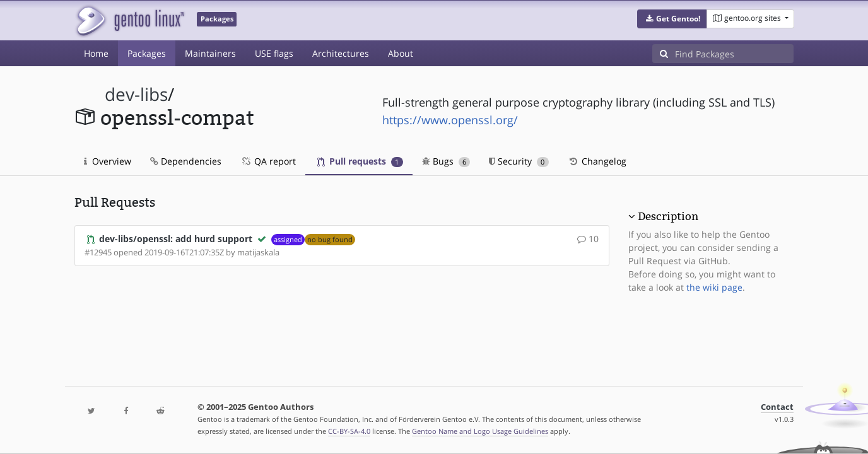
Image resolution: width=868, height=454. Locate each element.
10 (588, 239)
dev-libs (136, 94)
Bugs (446, 161)
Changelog (597, 161)
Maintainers (210, 53)
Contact (777, 407)
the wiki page (714, 287)
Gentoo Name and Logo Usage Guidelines (480, 431)
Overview (108, 161)
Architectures (341, 53)
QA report (268, 161)
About (401, 53)
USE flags (274, 53)
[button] (672, 19)
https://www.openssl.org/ (450, 120)
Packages (147, 53)
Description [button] (668, 216)
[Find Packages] (734, 54)
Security (519, 161)
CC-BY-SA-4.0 (349, 431)
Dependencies (186, 161)
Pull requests (360, 161)
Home (96, 53)
